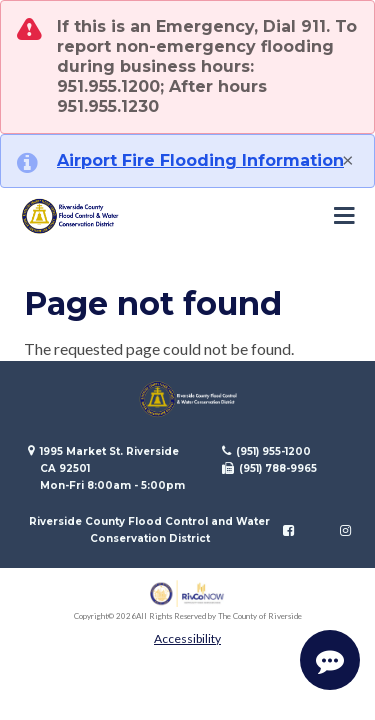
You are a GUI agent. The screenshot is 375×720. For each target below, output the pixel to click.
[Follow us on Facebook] (288, 530)
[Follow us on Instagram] (345, 530)
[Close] (348, 159)
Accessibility (187, 638)
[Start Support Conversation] (330, 660)
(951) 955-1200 (273, 451)
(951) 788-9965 (278, 468)
